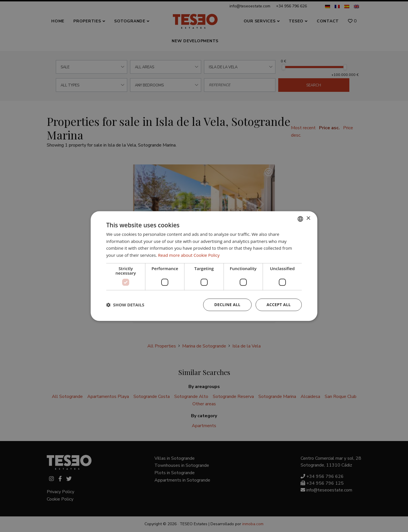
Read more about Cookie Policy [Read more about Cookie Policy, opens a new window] (189, 255)
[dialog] (204, 266)
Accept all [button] (279, 305)
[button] (125, 305)
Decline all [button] (227, 305)
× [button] (308, 218)
